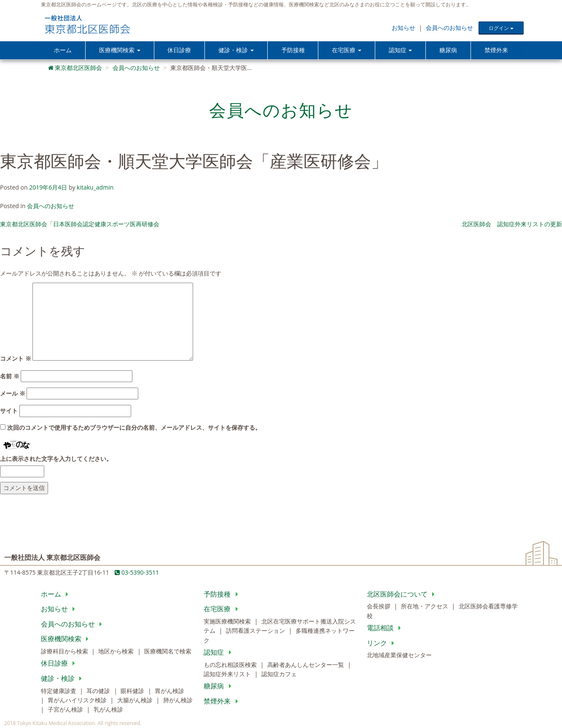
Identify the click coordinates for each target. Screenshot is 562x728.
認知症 (219, 653)
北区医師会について (402, 594)
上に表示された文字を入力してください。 (56, 459)
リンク (382, 643)
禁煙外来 (496, 50)
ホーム (63, 50)
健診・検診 (63, 679)
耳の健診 (99, 691)
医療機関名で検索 (168, 652)
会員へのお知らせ (449, 28)
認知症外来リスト (228, 675)
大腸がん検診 (136, 701)
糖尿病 (448, 50)
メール (13, 394)
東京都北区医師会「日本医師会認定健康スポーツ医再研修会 (80, 225)
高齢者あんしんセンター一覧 (307, 665)
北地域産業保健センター (399, 656)
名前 (10, 376)
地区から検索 (117, 652)
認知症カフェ (279, 675)
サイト (9, 411)
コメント (16, 359)
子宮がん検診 (66, 710)
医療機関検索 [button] (120, 50)
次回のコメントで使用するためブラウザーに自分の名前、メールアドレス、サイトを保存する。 (134, 428)
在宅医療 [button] (347, 50)
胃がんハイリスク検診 (78, 701)
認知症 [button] (401, 50)
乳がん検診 (108, 710)
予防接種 (294, 50)
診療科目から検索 (65, 652)
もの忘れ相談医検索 (231, 665)
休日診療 (180, 50)
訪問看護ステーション (256, 631)
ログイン (501, 28)
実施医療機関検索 (228, 622)
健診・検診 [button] (237, 50)
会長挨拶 (379, 607)
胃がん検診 (169, 691)
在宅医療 (222, 610)
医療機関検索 (66, 640)
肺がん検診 (178, 701)
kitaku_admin (95, 188)
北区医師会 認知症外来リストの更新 (512, 225)
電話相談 (386, 629)
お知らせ (403, 28)
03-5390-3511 (137, 573)
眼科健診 (133, 691)
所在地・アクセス (425, 607)
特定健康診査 (59, 691)
